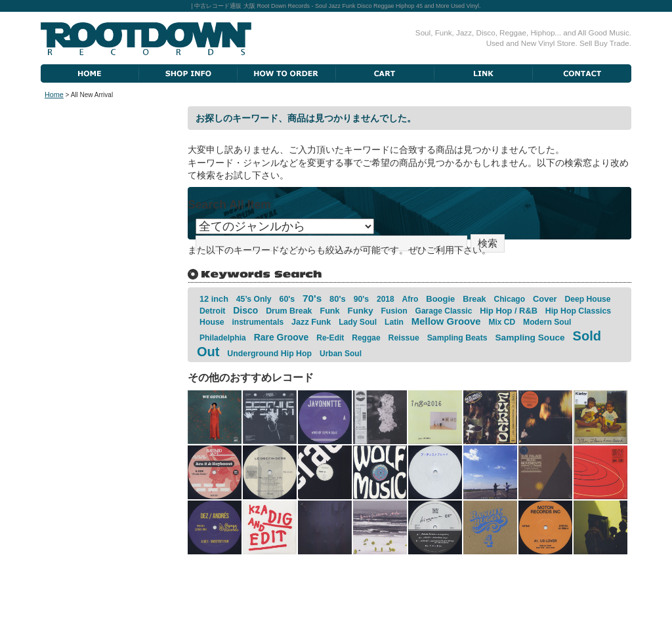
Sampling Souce (530, 338)
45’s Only (254, 299)
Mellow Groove (446, 321)
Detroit (212, 311)
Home (90, 73)
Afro (410, 299)
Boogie (440, 299)
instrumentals (258, 322)
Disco (245, 310)
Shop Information (188, 73)
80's (338, 299)
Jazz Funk (311, 322)
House (212, 322)
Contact (582, 73)
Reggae (366, 338)
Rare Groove (282, 337)
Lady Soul (358, 322)
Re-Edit (330, 338)
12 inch (214, 299)
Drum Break (289, 311)
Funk (329, 311)
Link (484, 73)
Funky (361, 311)
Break (474, 299)
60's (287, 299)
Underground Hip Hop (269, 354)
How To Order (287, 73)
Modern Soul (547, 322)
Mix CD (502, 322)
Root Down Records (146, 39)
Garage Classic (444, 311)
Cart (385, 73)
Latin (394, 322)
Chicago (510, 299)
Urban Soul (341, 354)
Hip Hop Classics (578, 311)
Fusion (394, 311)
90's (361, 299)
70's (312, 298)
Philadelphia (223, 338)
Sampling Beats (457, 338)
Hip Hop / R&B (509, 311)
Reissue (403, 338)
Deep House (587, 299)
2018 (386, 299)
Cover (545, 299)
